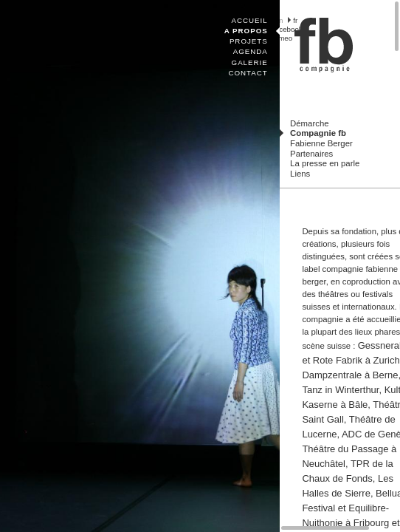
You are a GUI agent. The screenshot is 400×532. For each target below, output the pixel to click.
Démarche (309, 123)
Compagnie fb (318, 133)
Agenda (251, 51)
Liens (300, 174)
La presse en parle (325, 163)
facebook (288, 29)
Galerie (250, 62)
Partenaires (311, 154)
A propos (246, 31)
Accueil (250, 20)
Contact (248, 73)
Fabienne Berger (321, 143)
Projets (249, 41)
